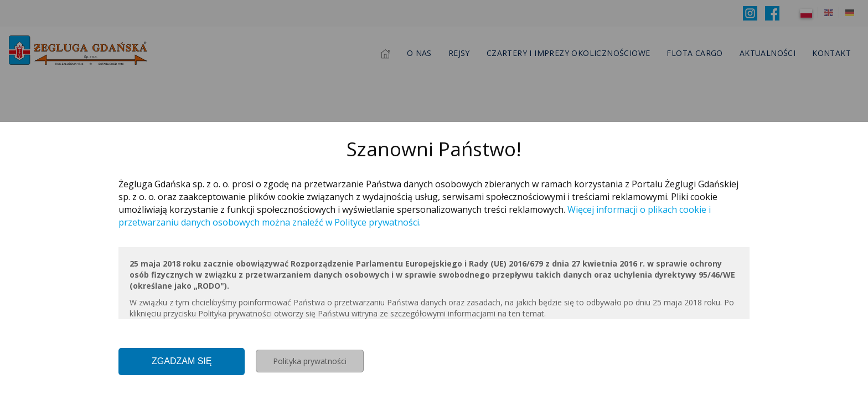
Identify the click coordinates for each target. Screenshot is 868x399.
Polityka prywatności (310, 361)
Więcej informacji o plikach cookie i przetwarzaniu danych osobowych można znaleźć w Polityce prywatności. (415, 216)
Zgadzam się (182, 361)
